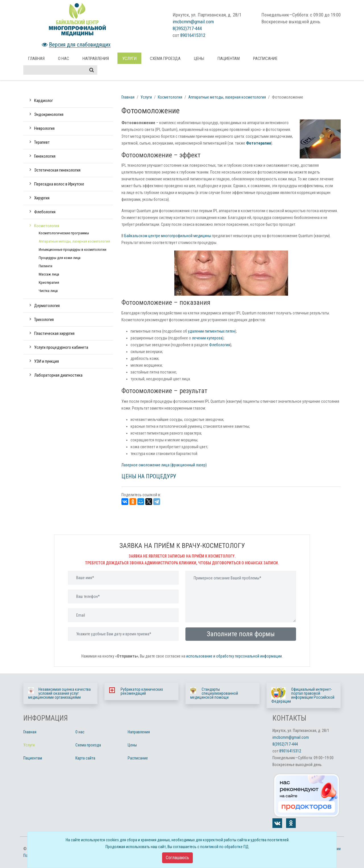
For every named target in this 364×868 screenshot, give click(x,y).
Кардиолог (44, 101)
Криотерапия (49, 282)
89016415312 (193, 35)
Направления (96, 59)
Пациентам (229, 59)
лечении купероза (207, 338)
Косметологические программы (64, 233)
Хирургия (42, 198)
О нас (64, 59)
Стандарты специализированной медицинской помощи (214, 693)
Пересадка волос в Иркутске (59, 184)
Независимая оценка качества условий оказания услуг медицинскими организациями (59, 693)
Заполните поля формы (241, 634)
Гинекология (45, 156)
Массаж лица (49, 274)
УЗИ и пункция (46, 361)
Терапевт (42, 142)
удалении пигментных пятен (211, 331)
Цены (199, 59)
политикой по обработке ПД (224, 847)
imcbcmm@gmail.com (193, 22)
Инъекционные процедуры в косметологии (73, 250)
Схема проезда (165, 59)
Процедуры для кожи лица (60, 258)
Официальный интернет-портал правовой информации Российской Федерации (303, 695)
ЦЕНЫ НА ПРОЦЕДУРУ (149, 476)
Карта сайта (85, 758)
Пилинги (45, 266)
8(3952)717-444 (187, 28)
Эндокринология (49, 114)
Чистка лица (48, 291)
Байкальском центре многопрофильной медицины (168, 236)
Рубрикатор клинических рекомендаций (142, 691)
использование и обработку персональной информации (234, 656)
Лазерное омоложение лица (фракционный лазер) (164, 465)
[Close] (177, 858)
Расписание (265, 59)
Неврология (44, 128)
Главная (36, 59)
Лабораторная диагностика (58, 375)
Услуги (129, 59)
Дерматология (47, 306)
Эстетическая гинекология (57, 170)
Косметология (47, 226)
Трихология (44, 320)
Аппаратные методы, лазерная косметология (74, 241)
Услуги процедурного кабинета (61, 347)
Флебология (45, 212)
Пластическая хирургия (54, 333)
